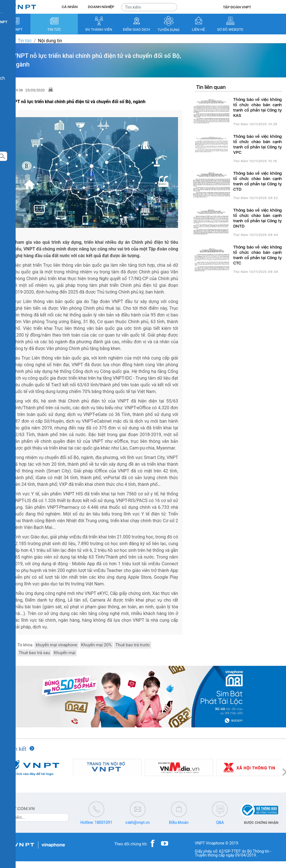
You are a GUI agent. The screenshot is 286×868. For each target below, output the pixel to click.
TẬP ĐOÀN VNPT (237, 7)
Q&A (220, 822)
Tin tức (25, 41)
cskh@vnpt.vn (137, 822)
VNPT (6, 41)
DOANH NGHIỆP (101, 7)
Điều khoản (179, 822)
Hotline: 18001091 (96, 822)
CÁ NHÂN (70, 7)
